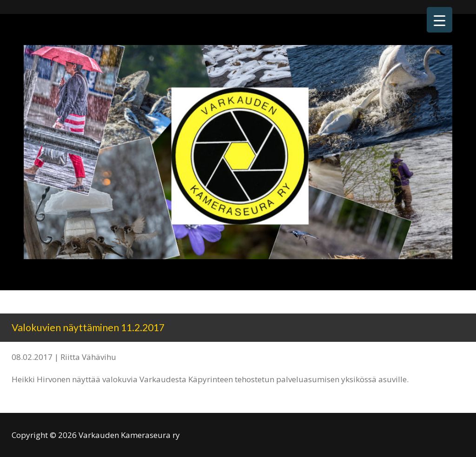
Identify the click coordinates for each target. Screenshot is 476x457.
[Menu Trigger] (440, 20)
